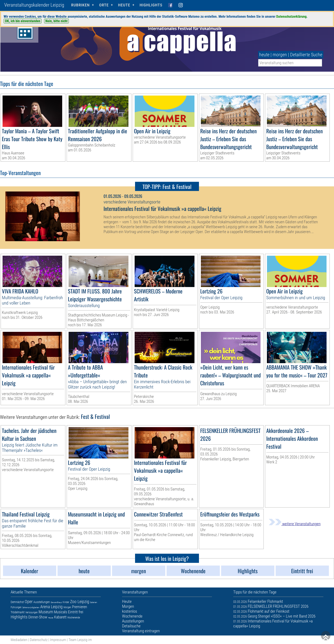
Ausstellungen (42, 602)
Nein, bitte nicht (56, 21)
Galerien (94, 602)
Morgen (67, 607)
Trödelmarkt (18, 612)
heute (264, 55)
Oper (29, 602)
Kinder (66, 602)
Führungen (16, 607)
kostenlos (130, 611)
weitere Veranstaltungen (295, 524)
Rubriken (80, 5)
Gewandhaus (56, 602)
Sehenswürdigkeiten (31, 607)
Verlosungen (32, 612)
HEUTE (124, 5)
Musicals (60, 612)
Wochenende (74, 618)
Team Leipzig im (80, 640)
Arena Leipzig (51, 607)
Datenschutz (39, 640)
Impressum (58, 640)
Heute (51, 618)
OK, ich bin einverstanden (23, 21)
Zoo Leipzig (80, 602)
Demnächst (17, 602)
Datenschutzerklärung (291, 17)
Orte (104, 5)
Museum (46, 612)
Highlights (151, 5)
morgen (280, 55)
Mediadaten (19, 640)
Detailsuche (131, 626)
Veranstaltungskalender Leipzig (34, 5)
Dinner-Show (38, 617)
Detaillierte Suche (306, 55)
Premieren (80, 607)
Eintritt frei (76, 612)
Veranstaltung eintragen (141, 631)
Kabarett (60, 617)
